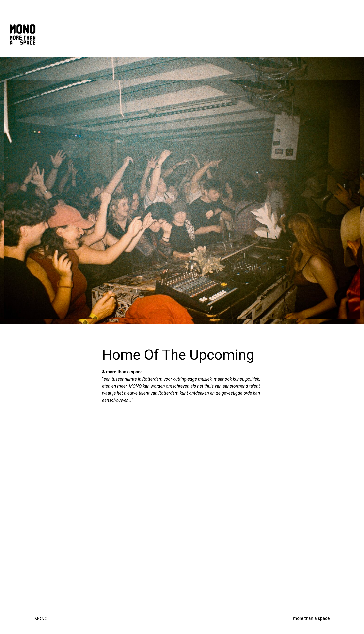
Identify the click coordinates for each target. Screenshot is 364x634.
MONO (41, 619)
